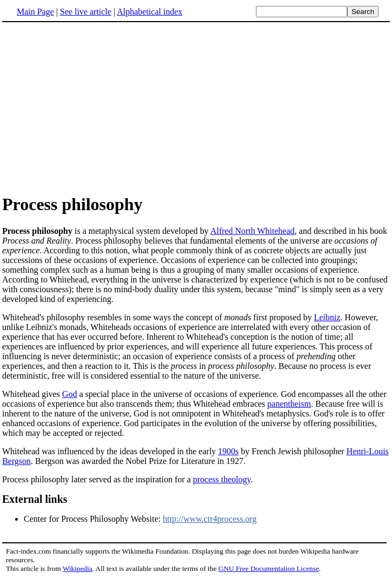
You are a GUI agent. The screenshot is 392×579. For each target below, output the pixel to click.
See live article (86, 12)
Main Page (35, 12)
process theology (222, 479)
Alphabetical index (149, 12)
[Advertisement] (196, 107)
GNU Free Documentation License (268, 568)
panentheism (289, 404)
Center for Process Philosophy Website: (93, 519)
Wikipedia (77, 568)
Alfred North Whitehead (252, 231)
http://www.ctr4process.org (210, 519)
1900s (228, 451)
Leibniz (327, 317)
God (70, 394)
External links (35, 499)
